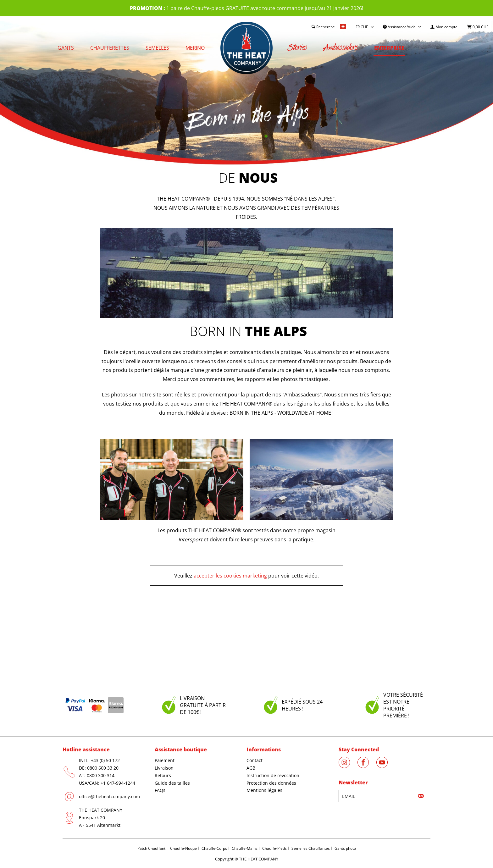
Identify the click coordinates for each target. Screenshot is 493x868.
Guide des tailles (172, 783)
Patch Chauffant (151, 848)
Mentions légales (264, 790)
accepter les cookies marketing (230, 576)
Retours (163, 775)
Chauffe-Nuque (183, 848)
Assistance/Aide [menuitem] (400, 27)
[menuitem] (444, 27)
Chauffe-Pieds (274, 848)
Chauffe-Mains (245, 848)
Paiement (165, 760)
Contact (255, 760)
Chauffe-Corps (214, 848)
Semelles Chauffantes (311, 848)
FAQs (160, 790)
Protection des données (271, 783)
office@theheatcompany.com (109, 796)
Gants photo (345, 848)
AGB (251, 768)
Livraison (164, 768)
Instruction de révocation (273, 775)
